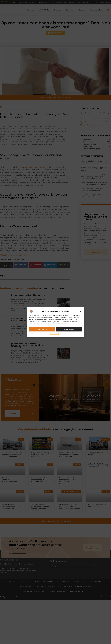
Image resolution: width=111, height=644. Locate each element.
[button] (81, 312)
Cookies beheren (69, 329)
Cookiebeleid (54, 334)
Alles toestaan (42, 329)
